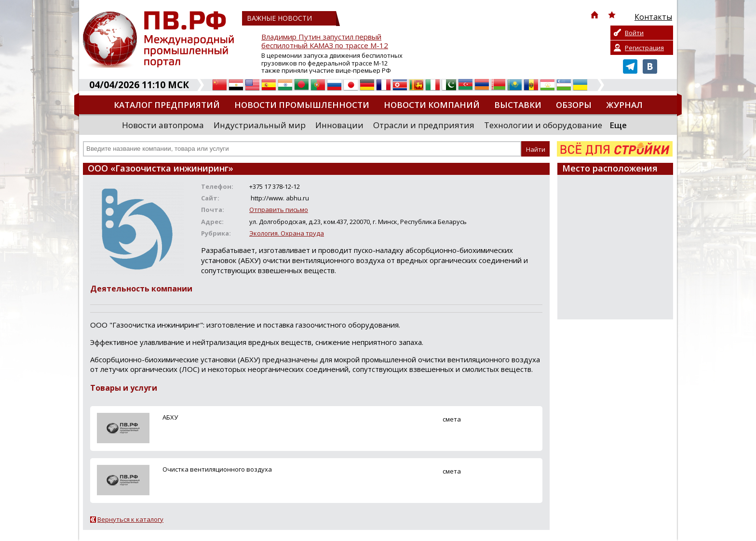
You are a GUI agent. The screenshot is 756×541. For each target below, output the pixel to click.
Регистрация (644, 48)
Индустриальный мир (260, 125)
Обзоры (574, 105)
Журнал (624, 105)
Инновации (339, 125)
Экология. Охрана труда (287, 233)
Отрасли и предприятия (424, 125)
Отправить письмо (279, 210)
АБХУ (170, 417)
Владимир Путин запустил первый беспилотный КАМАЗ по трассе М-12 (325, 41)
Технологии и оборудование (543, 125)
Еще (618, 125)
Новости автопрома (163, 125)
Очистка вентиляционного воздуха (217, 469)
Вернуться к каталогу (130, 519)
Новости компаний (432, 105)
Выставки (518, 105)
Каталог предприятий (167, 105)
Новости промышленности (302, 105)
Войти (634, 33)
